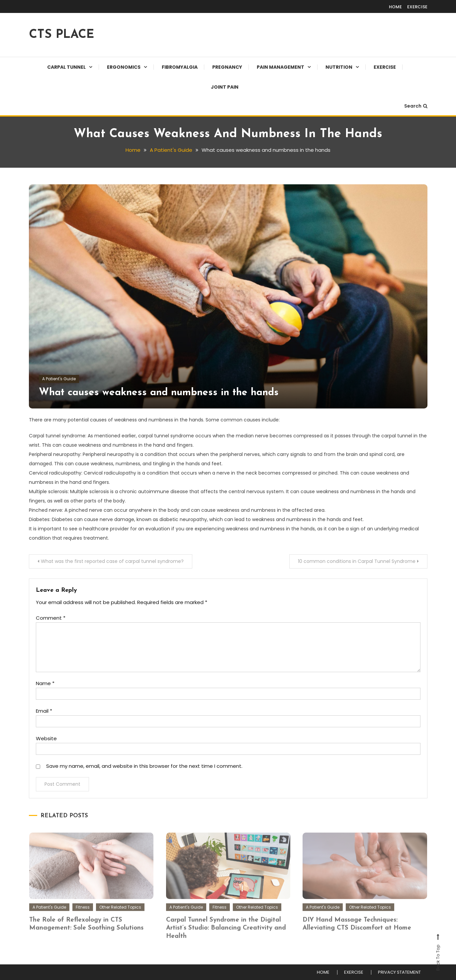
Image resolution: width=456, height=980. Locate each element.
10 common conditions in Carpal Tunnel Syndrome (357, 561)
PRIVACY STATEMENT (399, 972)
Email (44, 711)
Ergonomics (124, 67)
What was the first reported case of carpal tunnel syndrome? (112, 561)
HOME (395, 7)
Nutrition (339, 67)
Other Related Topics (120, 913)
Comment (51, 618)
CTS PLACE (61, 35)
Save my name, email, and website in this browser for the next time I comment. (144, 766)
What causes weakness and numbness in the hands (159, 393)
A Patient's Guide (59, 379)
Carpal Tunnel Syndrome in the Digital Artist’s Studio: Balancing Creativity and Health (226, 935)
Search (416, 106)
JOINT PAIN (225, 87)
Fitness (83, 913)
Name (45, 683)
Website (46, 738)
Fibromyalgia (180, 67)
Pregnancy (227, 67)
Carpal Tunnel (66, 67)
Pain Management (280, 67)
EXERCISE (417, 7)
